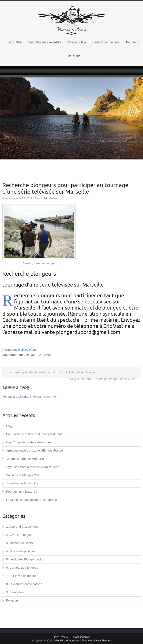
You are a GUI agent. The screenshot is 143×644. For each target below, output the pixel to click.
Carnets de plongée (106, 42)
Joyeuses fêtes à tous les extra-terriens (33, 467)
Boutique (74, 56)
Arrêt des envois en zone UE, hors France (34, 450)
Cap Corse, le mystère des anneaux (30, 442)
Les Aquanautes (81, 637)
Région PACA (77, 42)
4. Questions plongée (21, 551)
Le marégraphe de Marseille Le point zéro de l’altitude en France (51, 372)
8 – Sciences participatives (24, 584)
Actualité (15, 42)
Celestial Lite (60, 640)
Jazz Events (61, 637)
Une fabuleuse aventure (45, 42)
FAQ (9, 426)
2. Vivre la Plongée (19, 535)
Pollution (12, 600)
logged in (26, 397)
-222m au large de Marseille (25, 459)
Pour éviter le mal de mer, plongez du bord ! (36, 434)
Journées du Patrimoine (22, 483)
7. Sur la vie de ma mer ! (23, 576)
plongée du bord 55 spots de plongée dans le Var (102, 379)
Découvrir (133, 42)
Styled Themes (102, 640)
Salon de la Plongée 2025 (24, 475)
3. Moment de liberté (20, 543)
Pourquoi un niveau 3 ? (22, 492)
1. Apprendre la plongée (22, 527)
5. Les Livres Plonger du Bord (26, 559)
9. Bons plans (27, 350)
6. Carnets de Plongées (22, 568)
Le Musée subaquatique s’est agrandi (31, 500)
